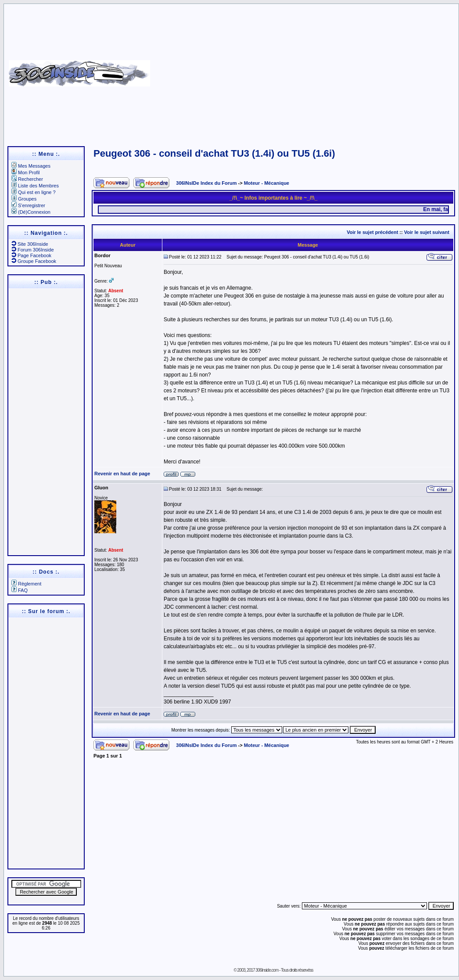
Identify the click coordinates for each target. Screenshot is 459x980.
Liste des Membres (35, 186)
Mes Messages (31, 166)
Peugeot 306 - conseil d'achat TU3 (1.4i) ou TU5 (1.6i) (214, 153)
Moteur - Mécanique (267, 183)
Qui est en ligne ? (34, 192)
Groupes (24, 199)
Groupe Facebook (34, 261)
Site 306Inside (30, 244)
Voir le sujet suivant (427, 232)
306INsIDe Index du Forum (206, 183)
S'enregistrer (28, 205)
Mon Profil (26, 172)
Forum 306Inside (33, 250)
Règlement (26, 584)
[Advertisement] (303, 70)
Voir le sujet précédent (372, 232)
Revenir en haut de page (122, 474)
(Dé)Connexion (31, 212)
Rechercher (27, 179)
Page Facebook (31, 255)
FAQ (20, 590)
